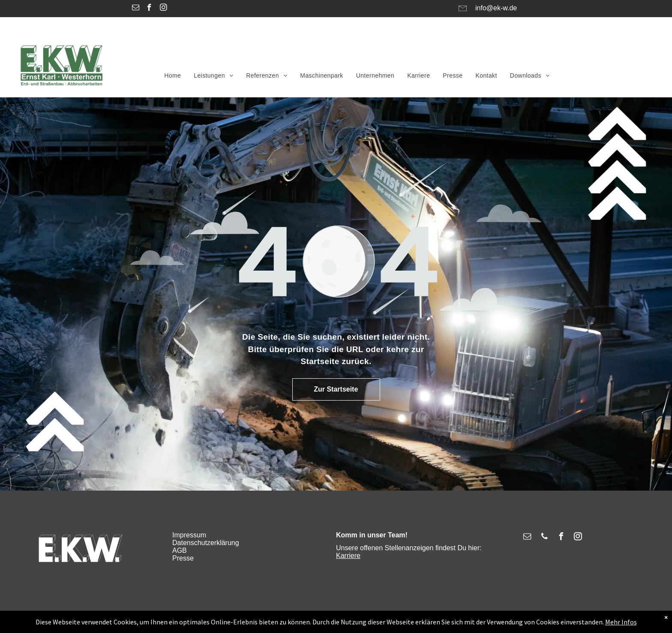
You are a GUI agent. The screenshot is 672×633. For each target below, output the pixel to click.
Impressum (189, 535)
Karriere (348, 556)
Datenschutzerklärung (206, 543)
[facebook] (149, 9)
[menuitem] (172, 75)
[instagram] (163, 9)
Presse (183, 558)
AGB (180, 550)
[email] (136, 9)
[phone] (544, 538)
